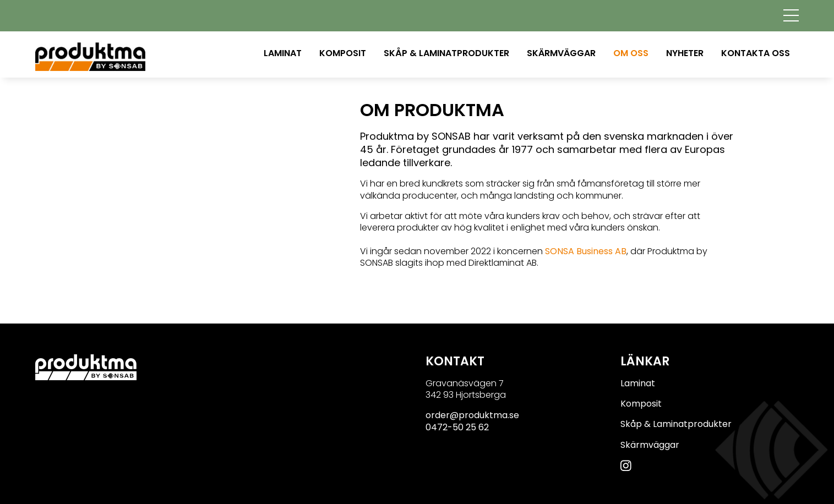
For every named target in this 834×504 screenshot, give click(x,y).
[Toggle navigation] (791, 15)
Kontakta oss (756, 53)
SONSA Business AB (586, 251)
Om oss (631, 53)
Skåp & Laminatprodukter (446, 53)
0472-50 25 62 (457, 427)
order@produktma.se (472, 415)
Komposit (343, 53)
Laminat (283, 53)
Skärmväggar (561, 53)
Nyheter (685, 53)
